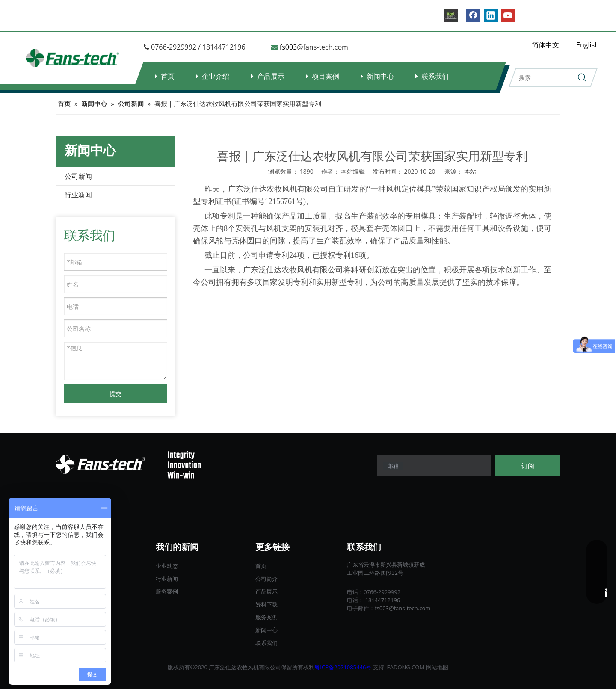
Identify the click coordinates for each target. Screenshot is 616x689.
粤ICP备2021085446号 (343, 667)
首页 (168, 76)
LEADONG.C (400, 667)
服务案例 (167, 591)
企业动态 (167, 566)
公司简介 (267, 579)
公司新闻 (78, 176)
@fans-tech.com (323, 47)
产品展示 (271, 76)
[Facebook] (473, 15)
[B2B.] (451, 15)
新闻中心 (380, 76)
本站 (470, 171)
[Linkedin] (491, 15)
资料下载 (267, 604)
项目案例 (326, 76)
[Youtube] (508, 15)
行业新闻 (78, 195)
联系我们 (435, 76)
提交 (115, 394)
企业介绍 (216, 76)
